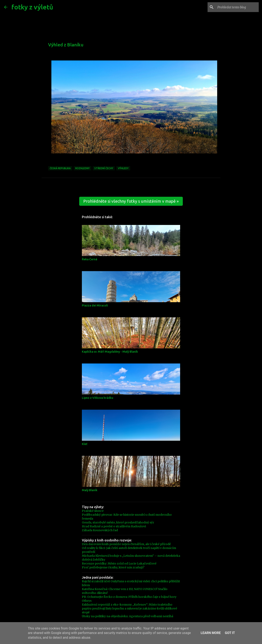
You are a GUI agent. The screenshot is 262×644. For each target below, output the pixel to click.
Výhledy (123, 168)
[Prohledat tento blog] (237, 7)
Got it (230, 633)
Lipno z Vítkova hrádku (98, 398)
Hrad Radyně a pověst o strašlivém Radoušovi (114, 526)
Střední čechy (104, 168)
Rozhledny (82, 168)
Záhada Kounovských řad (100, 530)
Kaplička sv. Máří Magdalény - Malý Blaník (110, 352)
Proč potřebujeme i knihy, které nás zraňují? (113, 567)
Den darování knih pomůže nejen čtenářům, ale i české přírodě (126, 544)
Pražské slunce (93, 511)
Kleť (85, 444)
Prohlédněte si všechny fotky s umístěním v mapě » (131, 201)
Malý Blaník (90, 490)
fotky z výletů (32, 7)
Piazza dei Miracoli (95, 305)
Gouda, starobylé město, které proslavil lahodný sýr (118, 522)
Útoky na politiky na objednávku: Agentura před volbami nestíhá (128, 616)
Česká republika (60, 168)
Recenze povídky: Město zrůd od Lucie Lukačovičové (119, 563)
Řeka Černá (90, 259)
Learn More (211, 633)
